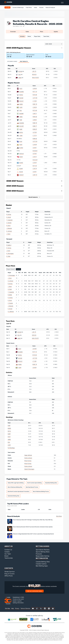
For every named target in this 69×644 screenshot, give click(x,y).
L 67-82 (35, 154)
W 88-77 (35, 126)
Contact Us (8, 550)
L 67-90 (35, 132)
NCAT (21, 145)
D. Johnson (9, 231)
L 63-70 (34, 71)
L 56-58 (35, 107)
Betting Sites (42, 558)
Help (13, 608)
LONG (21, 136)
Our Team (8, 554)
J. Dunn (8, 251)
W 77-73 (35, 92)
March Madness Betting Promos (41, 491)
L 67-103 (35, 141)
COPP (21, 107)
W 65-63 (35, 117)
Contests (9, 568)
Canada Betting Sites (43, 562)
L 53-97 (35, 163)
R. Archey (9, 214)
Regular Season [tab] (11, 269)
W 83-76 (35, 78)
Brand (6, 556)
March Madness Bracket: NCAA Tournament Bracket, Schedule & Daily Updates (33, 527)
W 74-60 (35, 95)
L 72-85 (35, 101)
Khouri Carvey (28, 461)
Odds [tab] (27, 32)
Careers (7, 552)
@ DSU (21, 95)
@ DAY (21, 157)
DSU (20, 75)
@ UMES (22, 92)
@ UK (21, 141)
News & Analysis (50, 7)
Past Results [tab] (24, 61)
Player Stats (37, 36)
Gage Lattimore (28, 455)
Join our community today (34, 591)
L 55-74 (35, 157)
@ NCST (22, 175)
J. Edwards (9, 228)
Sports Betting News (43, 552)
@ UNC (21, 163)
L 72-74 (35, 135)
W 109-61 (35, 151)
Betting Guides (43, 546)
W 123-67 (35, 160)
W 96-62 (35, 139)
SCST (21, 89)
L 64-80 (35, 88)
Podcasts (39, 554)
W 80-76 (35, 104)
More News (59, 516)
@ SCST (22, 101)
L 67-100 (35, 98)
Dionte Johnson (28, 458)
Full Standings (11, 448)
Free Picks (29, 7)
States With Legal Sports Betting (16, 483)
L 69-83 (35, 120)
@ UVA (21, 172)
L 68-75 (35, 114)
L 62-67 (35, 148)
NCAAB (7, 7)
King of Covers (9, 574)
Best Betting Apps (42, 566)
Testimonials (9, 558)
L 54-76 (35, 169)
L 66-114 (35, 175)
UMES (20, 78)
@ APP (21, 169)
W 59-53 (34, 74)
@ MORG (22, 123)
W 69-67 (35, 129)
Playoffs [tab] (18, 269)
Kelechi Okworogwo (29, 469)
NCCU (9, 431)
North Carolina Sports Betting (34, 483)
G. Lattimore (11, 312)
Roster (29, 36)
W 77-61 (35, 166)
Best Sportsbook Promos (32, 487)
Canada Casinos (41, 564)
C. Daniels (9, 223)
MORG (21, 104)
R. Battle (10, 295)
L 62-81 (35, 172)
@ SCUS (22, 154)
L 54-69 (35, 145)
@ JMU (21, 148)
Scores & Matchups (18, 7)
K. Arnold (9, 217)
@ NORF (22, 114)
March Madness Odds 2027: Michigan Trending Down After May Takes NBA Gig (33, 520)
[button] (62, 48)
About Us (9, 546)
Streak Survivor (10, 572)
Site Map (7, 608)
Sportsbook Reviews (43, 550)
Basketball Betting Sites (51, 483)
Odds (35, 7)
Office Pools (9, 576)
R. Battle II (9, 245)
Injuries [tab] (56, 32)
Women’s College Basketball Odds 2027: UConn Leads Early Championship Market (33, 534)
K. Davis (8, 226)
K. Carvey (9, 248)
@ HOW (20, 71)
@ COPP (22, 126)
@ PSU (21, 132)
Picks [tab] (42, 32)
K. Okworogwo (10, 254)
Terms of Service (25, 608)
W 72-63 (35, 110)
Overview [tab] (13, 32)
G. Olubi (8, 256)
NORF (21, 129)
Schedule (22, 36)
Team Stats (46, 36)
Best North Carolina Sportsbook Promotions (19, 491)
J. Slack (8, 234)
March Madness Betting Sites (15, 487)
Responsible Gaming (42, 556)
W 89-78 (35, 123)
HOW (21, 120)
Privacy (17, 608)
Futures (41, 7)
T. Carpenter (9, 220)
